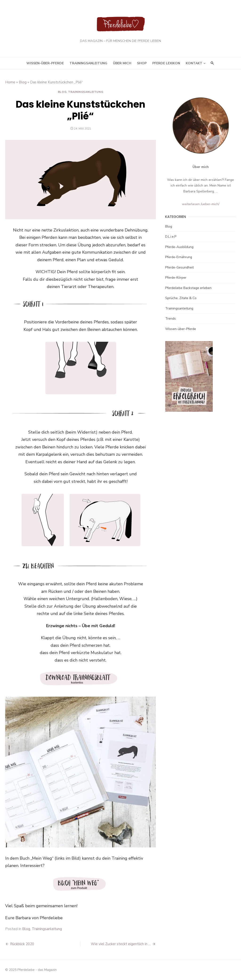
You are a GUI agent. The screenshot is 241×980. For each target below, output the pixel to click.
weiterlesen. (191, 204)
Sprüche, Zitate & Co (181, 298)
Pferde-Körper (176, 278)
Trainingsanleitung (88, 63)
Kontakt (194, 63)
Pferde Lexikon (166, 63)
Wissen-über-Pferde (45, 63)
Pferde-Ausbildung (179, 247)
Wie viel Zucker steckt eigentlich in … (121, 944)
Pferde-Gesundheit (179, 267)
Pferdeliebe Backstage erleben (188, 288)
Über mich (122, 63)
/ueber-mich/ (210, 204)
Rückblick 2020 (22, 944)
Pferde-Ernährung (179, 257)
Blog (23, 82)
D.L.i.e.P (171, 237)
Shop (142, 63)
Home (10, 82)
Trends (171, 319)
